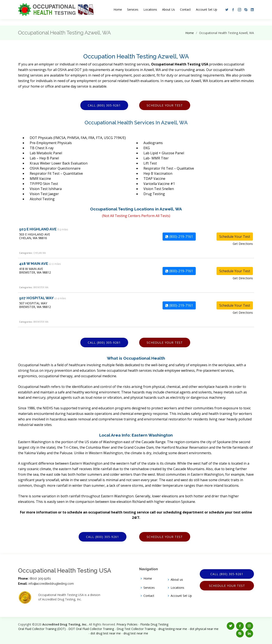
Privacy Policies (127, 624)
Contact (185, 9)
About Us (169, 9)
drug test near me (136, 633)
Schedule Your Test (165, 105)
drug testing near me (173, 629)
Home (118, 9)
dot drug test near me (106, 633)
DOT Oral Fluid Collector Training (91, 629)
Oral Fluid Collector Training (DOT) (42, 629)
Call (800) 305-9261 (104, 105)
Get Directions (243, 244)
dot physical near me (204, 629)
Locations (150, 9)
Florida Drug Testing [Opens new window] (154, 624)
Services (133, 9)
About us (177, 580)
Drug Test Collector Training (136, 629)
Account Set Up (207, 9)
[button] (226, 10)
